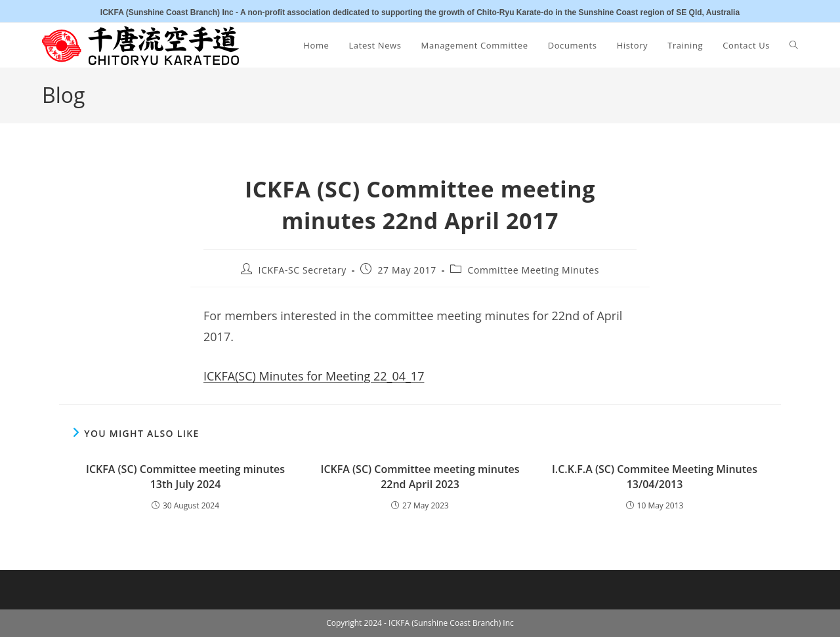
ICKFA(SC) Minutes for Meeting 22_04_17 (314, 376)
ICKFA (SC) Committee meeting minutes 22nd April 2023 (420, 476)
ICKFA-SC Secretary (303, 270)
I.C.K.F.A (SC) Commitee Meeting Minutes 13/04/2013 (655, 476)
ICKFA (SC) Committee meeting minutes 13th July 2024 (185, 476)
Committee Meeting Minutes (533, 270)
